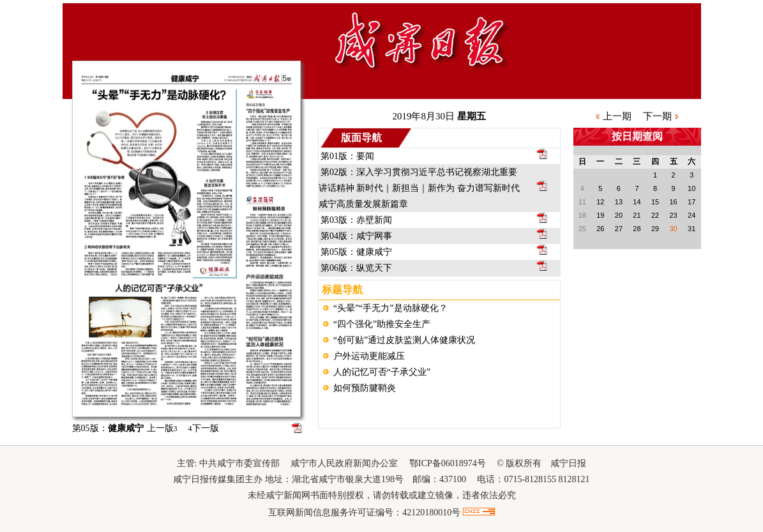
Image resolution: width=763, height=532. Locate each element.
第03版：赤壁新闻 (356, 220)
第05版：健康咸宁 (356, 252)
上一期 (617, 116)
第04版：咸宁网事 (356, 236)
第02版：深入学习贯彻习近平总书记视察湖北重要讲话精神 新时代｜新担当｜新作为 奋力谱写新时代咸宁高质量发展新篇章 (419, 188)
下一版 (204, 428)
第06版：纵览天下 (356, 268)
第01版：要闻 (347, 156)
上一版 (162, 428)
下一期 (657, 116)
